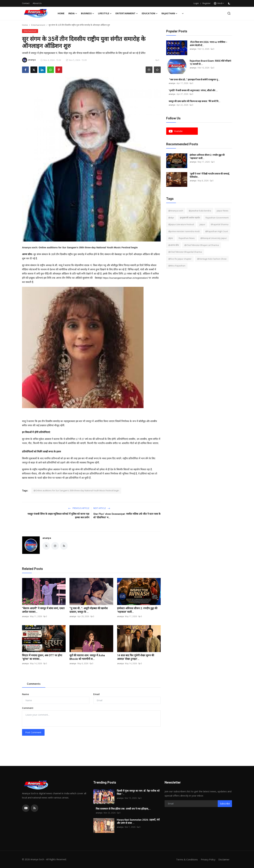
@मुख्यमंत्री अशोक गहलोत (190, 218)
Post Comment (33, 732)
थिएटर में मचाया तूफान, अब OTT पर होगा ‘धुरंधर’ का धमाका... (42, 657)
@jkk (171, 238)
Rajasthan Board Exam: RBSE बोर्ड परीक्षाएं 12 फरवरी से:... (210, 62)
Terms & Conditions (186, 859)
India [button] (73, 13)
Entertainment (38, 25)
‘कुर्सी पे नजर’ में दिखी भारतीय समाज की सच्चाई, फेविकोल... (210, 175)
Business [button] (88, 13)
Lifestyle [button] (105, 13)
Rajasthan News (187, 238)
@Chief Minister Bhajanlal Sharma (185, 252)
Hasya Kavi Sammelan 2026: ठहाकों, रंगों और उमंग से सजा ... (138, 821)
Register (207, 3)
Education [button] (150, 13)
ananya (47, 538)
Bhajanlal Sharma (220, 224)
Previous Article (79, 508)
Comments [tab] (34, 684)
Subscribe (225, 804)
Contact (26, 3)
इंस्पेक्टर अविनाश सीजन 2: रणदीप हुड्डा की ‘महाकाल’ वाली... (137, 610)
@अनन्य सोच (173, 245)
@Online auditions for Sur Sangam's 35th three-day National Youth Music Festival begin (76, 490)
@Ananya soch (176, 211)
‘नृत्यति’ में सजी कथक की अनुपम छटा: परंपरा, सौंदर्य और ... (193, 90)
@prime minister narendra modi (184, 231)
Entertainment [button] (127, 13)
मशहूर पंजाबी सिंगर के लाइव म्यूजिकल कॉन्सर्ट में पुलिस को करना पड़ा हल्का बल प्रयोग (58, 516)
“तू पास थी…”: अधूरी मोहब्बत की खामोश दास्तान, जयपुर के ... (89, 610)
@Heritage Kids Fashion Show (212, 259)
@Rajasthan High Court (217, 231)
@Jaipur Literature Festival (181, 224)
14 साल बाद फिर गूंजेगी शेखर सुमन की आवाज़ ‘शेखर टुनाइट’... (136, 657)
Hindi (218, 3)
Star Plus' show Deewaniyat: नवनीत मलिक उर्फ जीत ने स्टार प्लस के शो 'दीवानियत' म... (127, 516)
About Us (37, 3)
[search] (229, 13)
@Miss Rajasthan (177, 266)
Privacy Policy (207, 859)
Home (61, 13)
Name (25, 694)
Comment (28, 708)
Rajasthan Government (217, 218)
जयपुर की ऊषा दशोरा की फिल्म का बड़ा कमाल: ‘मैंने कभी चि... (194, 101)
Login (196, 3)
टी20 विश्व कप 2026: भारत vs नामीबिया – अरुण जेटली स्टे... (208, 44)
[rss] (35, 808)
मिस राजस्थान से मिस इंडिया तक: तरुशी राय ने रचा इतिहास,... (123, 809)
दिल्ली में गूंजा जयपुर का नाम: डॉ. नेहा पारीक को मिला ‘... (138, 792)
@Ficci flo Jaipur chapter (180, 259)
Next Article (102, 508)
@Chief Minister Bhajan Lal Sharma (202, 245)
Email (96, 694)
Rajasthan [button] (169, 13)
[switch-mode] (230, 3)
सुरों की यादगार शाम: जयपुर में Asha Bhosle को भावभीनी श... (87, 657)
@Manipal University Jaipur (214, 238)
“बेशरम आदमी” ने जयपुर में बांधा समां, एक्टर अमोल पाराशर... (43, 610)
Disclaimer (224, 859)
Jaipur (202, 224)
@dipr (171, 218)
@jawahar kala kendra (200, 211)
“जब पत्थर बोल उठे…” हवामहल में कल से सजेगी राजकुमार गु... (194, 80)
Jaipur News (223, 211)
